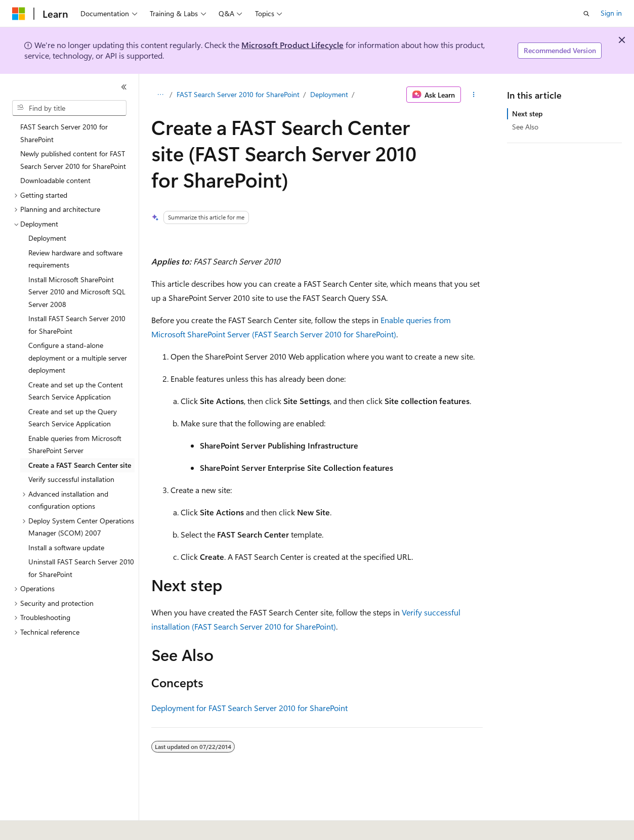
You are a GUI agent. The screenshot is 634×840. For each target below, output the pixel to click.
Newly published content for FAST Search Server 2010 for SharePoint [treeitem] (73, 160)
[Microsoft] (19, 14)
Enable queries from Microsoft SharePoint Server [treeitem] (75, 445)
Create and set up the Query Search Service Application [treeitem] (73, 418)
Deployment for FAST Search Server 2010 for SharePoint (249, 708)
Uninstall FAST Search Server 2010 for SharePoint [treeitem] (81, 568)
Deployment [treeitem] (47, 238)
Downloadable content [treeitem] (55, 180)
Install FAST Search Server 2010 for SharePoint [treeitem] (77, 325)
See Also (525, 127)
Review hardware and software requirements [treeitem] (75, 259)
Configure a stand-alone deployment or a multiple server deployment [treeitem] (78, 358)
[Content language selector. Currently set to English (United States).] (58, 825)
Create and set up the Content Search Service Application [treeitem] (76, 391)
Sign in (611, 13)
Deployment (329, 94)
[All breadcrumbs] (160, 95)
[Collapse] (124, 87)
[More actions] (474, 95)
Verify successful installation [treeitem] (71, 479)
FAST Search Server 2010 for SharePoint (238, 94)
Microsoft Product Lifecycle (292, 45)
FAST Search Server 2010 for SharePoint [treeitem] (64, 133)
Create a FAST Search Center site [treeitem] (80, 465)
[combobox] (69, 108)
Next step (527, 114)
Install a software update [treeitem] (66, 547)
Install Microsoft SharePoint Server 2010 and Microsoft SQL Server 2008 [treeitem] (77, 292)
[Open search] (586, 14)
